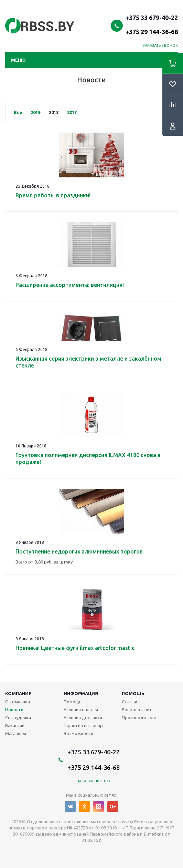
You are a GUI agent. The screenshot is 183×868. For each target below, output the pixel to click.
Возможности (78, 733)
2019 (35, 112)
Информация (81, 693)
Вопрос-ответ (137, 710)
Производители (139, 717)
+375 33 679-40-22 (152, 24)
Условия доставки (83, 717)
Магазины (16, 733)
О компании (18, 702)
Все (18, 112)
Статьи (130, 702)
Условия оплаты (81, 710)
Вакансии (15, 725)
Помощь (133, 693)
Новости (14, 710)
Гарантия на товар (83, 725)
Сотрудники (18, 717)
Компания (18, 693)
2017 (72, 112)
